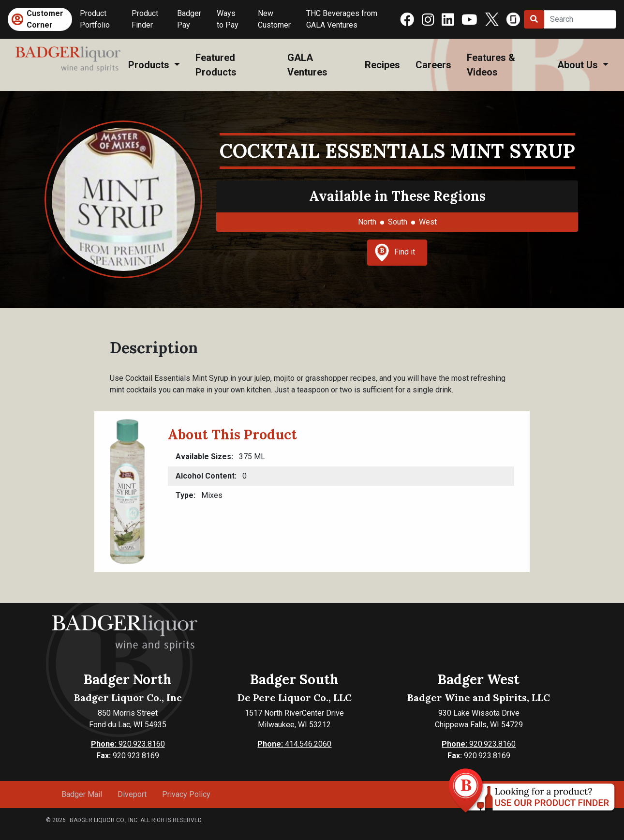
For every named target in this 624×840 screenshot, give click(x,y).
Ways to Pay (228, 19)
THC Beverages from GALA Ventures (342, 19)
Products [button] (150, 65)
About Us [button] (579, 65)
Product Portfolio (95, 19)
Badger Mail (82, 794)
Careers (433, 65)
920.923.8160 (128, 744)
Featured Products (216, 65)
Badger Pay (189, 19)
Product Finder (145, 19)
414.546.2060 (294, 744)
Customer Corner (45, 19)
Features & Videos (491, 65)
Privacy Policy (186, 794)
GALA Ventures (307, 65)
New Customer (274, 19)
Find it (395, 253)
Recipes (382, 65)
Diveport (132, 794)
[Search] (580, 19)
